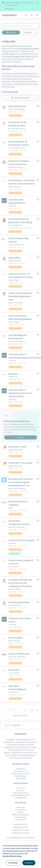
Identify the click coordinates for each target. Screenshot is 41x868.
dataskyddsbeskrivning (12, 856)
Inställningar (13, 863)
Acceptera (29, 863)
